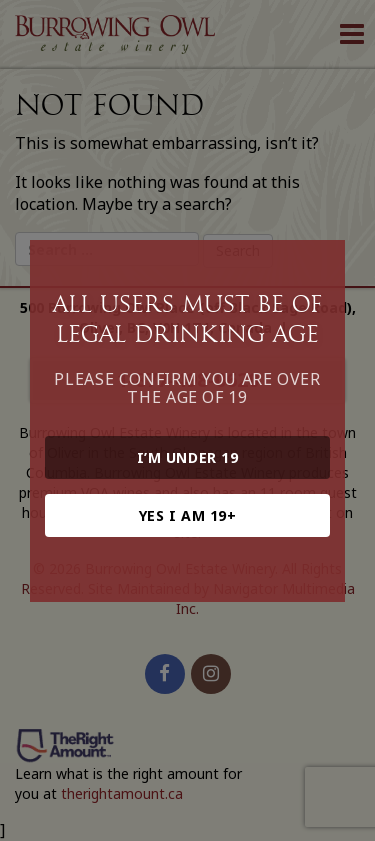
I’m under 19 (188, 457)
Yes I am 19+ (188, 515)
